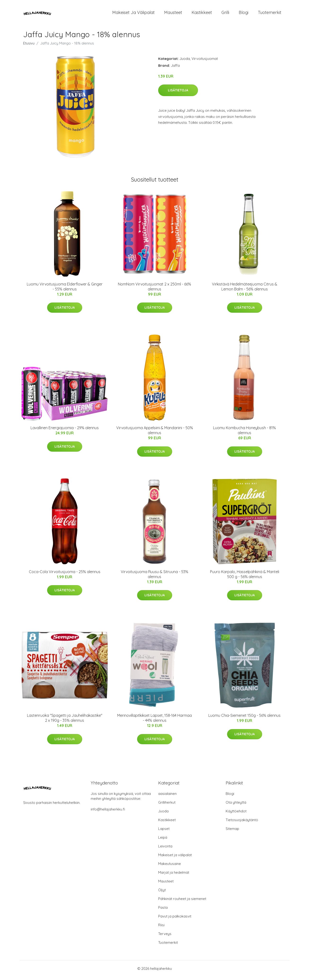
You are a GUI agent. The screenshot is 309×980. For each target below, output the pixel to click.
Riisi (161, 928)
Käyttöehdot (236, 814)
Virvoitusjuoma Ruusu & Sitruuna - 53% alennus (154, 577)
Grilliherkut (167, 806)
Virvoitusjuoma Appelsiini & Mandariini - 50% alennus (155, 434)
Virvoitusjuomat (205, 62)
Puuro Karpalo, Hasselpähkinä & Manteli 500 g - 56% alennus (245, 577)
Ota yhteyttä (236, 806)
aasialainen (167, 797)
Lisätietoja (178, 94)
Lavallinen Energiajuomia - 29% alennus (65, 431)
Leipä (163, 841)
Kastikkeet (202, 14)
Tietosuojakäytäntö (242, 823)
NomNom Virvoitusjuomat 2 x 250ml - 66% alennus (154, 290)
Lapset (164, 832)
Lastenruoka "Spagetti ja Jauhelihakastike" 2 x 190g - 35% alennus (65, 721)
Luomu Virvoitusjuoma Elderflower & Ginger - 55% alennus (65, 290)
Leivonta (165, 849)
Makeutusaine (170, 867)
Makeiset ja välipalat (133, 14)
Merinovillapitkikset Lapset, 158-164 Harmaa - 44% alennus (154, 721)
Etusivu (29, 47)
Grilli (225, 14)
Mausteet (173, 14)
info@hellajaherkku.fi (108, 813)
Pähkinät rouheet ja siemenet (182, 902)
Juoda (185, 62)
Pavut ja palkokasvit (175, 920)
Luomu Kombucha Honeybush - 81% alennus (244, 434)
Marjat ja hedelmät (174, 876)
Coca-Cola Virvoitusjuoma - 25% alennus (65, 575)
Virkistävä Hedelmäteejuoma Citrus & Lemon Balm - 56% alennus (245, 290)
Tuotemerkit (270, 14)
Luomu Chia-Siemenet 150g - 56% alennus (244, 719)
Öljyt (162, 893)
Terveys (165, 937)
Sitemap (232, 832)
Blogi (244, 14)
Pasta (163, 911)
